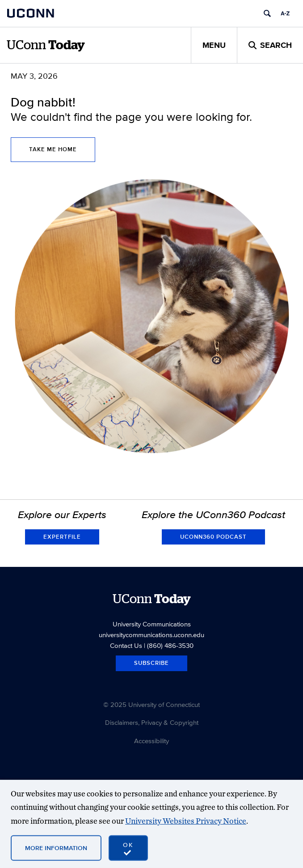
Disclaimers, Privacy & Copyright (152, 722)
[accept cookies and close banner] (128, 848)
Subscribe (151, 663)
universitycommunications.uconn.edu (151, 635)
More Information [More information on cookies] (56, 847)
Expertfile (62, 537)
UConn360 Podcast (213, 537)
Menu (214, 45)
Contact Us (126, 645)
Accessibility (151, 741)
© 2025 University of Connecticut (151, 704)
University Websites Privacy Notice (186, 821)
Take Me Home (53, 149)
